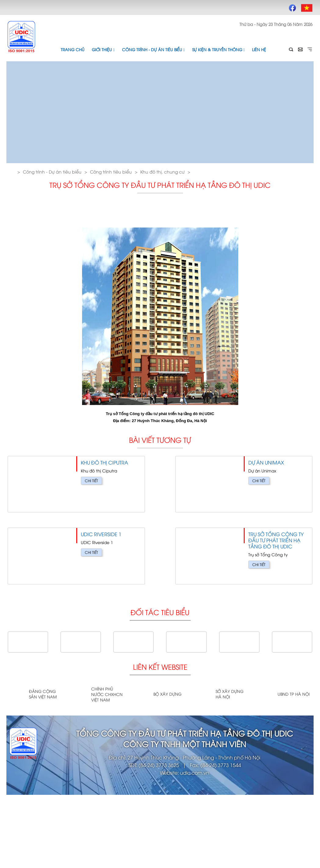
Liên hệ (259, 49)
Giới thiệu (103, 49)
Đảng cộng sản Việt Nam (43, 694)
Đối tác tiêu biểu (160, 612)
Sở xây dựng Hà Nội (230, 694)
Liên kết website (160, 667)
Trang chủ (73, 49)
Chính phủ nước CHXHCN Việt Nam (107, 694)
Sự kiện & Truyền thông (219, 49)
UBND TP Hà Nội (294, 694)
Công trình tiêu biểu (111, 172)
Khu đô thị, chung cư (162, 172)
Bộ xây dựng (167, 694)
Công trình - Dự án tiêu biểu (153, 49)
